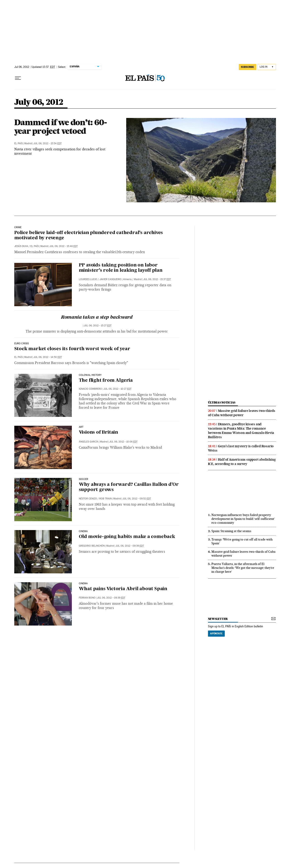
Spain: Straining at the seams (231, 531)
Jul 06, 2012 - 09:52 (137, 499)
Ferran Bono (87, 598)
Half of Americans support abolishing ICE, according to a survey (242, 462)
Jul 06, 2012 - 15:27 (98, 326)
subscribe (248, 67)
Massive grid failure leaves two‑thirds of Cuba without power (242, 413)
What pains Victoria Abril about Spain (123, 589)
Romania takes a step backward (97, 318)
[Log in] (267, 67)
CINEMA (83, 531)
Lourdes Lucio (88, 279)
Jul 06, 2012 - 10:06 (123, 442)
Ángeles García (89, 442)
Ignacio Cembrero (90, 389)
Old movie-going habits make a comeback (127, 537)
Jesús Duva (21, 246)
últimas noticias (222, 402)
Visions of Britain (98, 433)
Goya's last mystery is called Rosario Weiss (241, 448)
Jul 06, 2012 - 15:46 (64, 246)
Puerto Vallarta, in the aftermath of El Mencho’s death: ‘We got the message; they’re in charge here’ (243, 568)
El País (18, 143)
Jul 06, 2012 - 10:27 (117, 389)
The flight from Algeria (106, 381)
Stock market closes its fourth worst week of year (72, 349)
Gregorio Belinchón (92, 546)
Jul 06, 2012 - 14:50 (48, 357)
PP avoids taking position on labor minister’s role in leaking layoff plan (121, 268)
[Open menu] (18, 78)
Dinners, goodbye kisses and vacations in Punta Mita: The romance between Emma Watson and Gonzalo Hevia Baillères (241, 431)
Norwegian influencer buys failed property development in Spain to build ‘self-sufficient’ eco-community (243, 519)
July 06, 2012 (39, 102)
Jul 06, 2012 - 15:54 (48, 143)
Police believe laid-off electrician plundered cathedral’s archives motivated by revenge (89, 236)
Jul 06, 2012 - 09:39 (130, 546)
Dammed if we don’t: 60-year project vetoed (61, 127)
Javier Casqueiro (110, 279)
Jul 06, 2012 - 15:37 (157, 279)
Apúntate (216, 633)
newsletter (218, 619)
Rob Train (105, 499)
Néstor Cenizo (88, 499)
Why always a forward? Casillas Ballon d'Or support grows (129, 487)
